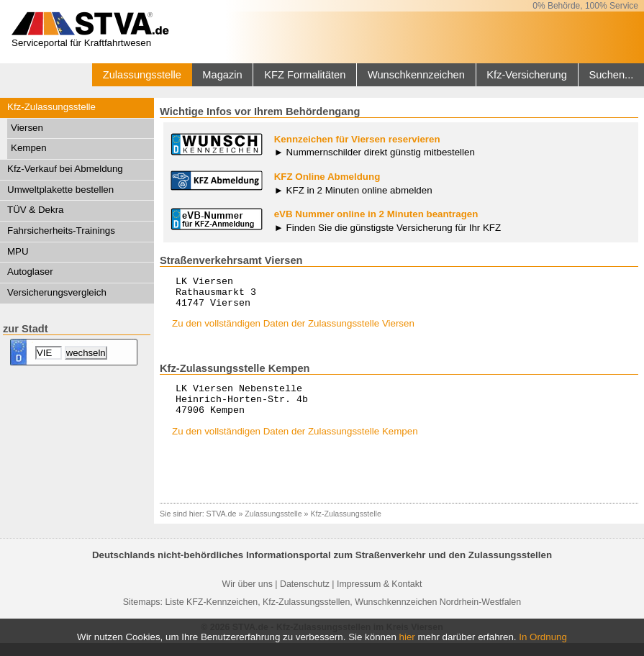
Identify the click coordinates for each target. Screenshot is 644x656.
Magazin (222, 75)
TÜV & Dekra (36, 210)
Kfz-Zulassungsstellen (306, 615)
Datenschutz (305, 597)
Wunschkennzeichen (416, 75)
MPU (18, 251)
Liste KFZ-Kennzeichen (211, 615)
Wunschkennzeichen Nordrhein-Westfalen (438, 615)
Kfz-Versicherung (527, 75)
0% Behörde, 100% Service (585, 6)
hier (407, 637)
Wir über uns (248, 597)
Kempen (29, 148)
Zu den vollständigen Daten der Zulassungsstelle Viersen (293, 330)
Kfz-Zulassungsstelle (51, 107)
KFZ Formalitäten (305, 75)
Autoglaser (30, 272)
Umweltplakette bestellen (60, 190)
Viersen (27, 128)
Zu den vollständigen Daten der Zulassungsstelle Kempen (295, 444)
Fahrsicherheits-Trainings (61, 231)
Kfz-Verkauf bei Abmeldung (65, 169)
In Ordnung (543, 637)
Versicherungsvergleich (57, 292)
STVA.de (222, 527)
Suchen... (611, 75)
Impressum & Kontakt (379, 597)
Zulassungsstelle (142, 75)
